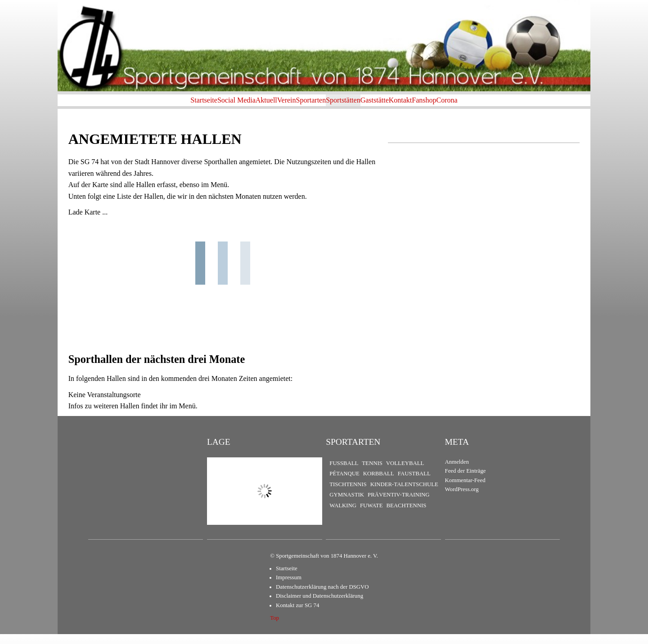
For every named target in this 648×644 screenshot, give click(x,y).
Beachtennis (406, 515)
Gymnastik (347, 505)
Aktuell (230, 105)
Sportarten (304, 105)
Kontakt (436, 105)
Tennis (372, 473)
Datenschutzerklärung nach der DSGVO (322, 597)
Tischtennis (348, 494)
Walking (343, 515)
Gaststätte (396, 105)
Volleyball (405, 473)
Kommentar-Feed (465, 490)
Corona (512, 105)
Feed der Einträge (466, 481)
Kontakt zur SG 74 (297, 615)
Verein (265, 105)
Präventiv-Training (398, 505)
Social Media (186, 105)
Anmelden (457, 472)
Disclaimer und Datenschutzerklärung (319, 606)
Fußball (344, 473)
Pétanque (344, 484)
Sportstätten (350, 105)
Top (274, 628)
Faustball (414, 484)
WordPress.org (462, 500)
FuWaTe (371, 515)
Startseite (139, 105)
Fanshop (474, 105)
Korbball (379, 484)
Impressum (289, 588)
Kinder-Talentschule (404, 494)
